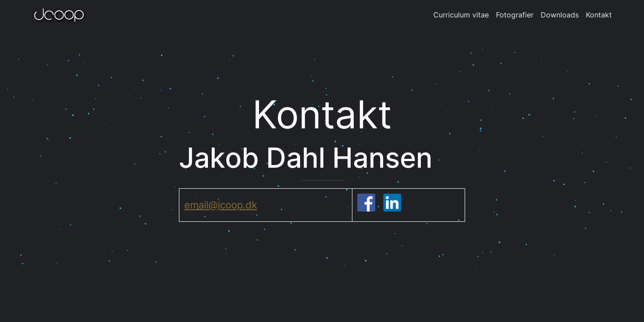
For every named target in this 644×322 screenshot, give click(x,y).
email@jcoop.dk (221, 205)
